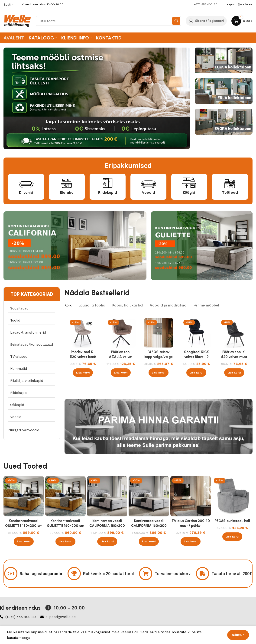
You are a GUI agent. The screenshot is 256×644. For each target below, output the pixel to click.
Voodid (148, 192)
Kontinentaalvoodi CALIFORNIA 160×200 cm (149, 526)
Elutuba (67, 192)
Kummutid (19, 369)
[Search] (109, 21)
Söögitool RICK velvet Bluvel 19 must (196, 357)
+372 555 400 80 (206, 4)
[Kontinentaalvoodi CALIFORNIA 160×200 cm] (149, 496)
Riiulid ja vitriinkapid (27, 381)
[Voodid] (148, 182)
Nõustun (238, 635)
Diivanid (26, 192)
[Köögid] (189, 182)
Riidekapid (108, 192)
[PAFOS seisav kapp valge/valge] (159, 333)
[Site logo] (17, 21)
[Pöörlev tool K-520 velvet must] (234, 333)
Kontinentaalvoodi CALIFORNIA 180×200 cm (107, 526)
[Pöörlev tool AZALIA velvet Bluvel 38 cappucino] (121, 333)
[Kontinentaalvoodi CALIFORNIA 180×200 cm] (107, 496)
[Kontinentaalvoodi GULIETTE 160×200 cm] (65, 496)
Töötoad (230, 192)
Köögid (189, 192)
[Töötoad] (230, 182)
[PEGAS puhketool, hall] (232, 496)
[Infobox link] (240, 5)
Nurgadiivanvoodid (24, 430)
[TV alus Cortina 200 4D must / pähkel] (191, 496)
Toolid (15, 320)
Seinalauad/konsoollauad (32, 345)
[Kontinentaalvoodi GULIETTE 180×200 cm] (24, 496)
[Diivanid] (26, 182)
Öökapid (17, 405)
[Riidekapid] (108, 182)
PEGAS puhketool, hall (232, 521)
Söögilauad (19, 308)
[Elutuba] (67, 182)
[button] (83, 373)
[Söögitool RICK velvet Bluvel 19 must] (196, 333)
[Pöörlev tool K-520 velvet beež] (83, 333)
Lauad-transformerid (28, 332)
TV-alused (19, 357)
